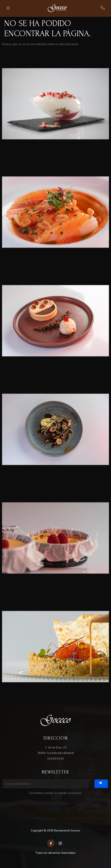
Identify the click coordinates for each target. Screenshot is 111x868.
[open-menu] (8, 8)
